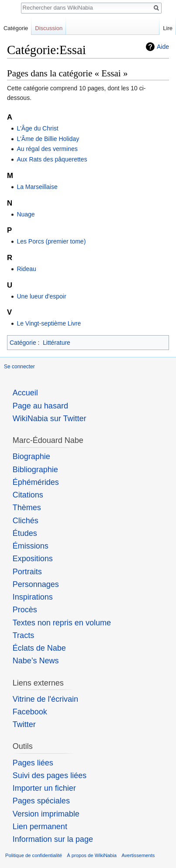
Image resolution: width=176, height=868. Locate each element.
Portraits (27, 572)
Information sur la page (53, 839)
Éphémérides (36, 482)
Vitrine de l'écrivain (45, 699)
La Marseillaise (37, 187)
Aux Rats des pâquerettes (52, 159)
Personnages (36, 584)
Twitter (24, 724)
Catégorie (23, 343)
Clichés (26, 521)
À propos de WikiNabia (92, 855)
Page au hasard (40, 406)
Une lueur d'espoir (41, 296)
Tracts (23, 635)
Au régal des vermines (47, 149)
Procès (25, 610)
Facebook (30, 712)
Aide (163, 47)
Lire (168, 28)
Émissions (31, 546)
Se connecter (19, 367)
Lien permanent (40, 827)
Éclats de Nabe (39, 648)
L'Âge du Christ (37, 128)
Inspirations (33, 597)
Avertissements (138, 855)
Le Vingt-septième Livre (49, 323)
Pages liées (33, 763)
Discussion (49, 28)
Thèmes (27, 508)
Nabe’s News (36, 661)
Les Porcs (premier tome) (51, 241)
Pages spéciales (41, 801)
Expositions (33, 559)
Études (25, 533)
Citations (28, 495)
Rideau (26, 269)
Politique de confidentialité (34, 855)
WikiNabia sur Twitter (50, 419)
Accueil (25, 393)
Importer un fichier (44, 788)
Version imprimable (46, 814)
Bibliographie (35, 470)
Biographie (31, 456)
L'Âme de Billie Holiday (48, 139)
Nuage (26, 214)
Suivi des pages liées (50, 775)
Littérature (57, 343)
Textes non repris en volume (62, 623)
